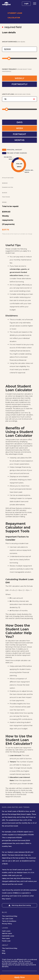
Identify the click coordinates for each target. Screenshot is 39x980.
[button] (35, 4)
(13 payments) (8, 224)
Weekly (5, 216)
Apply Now (19, 977)
